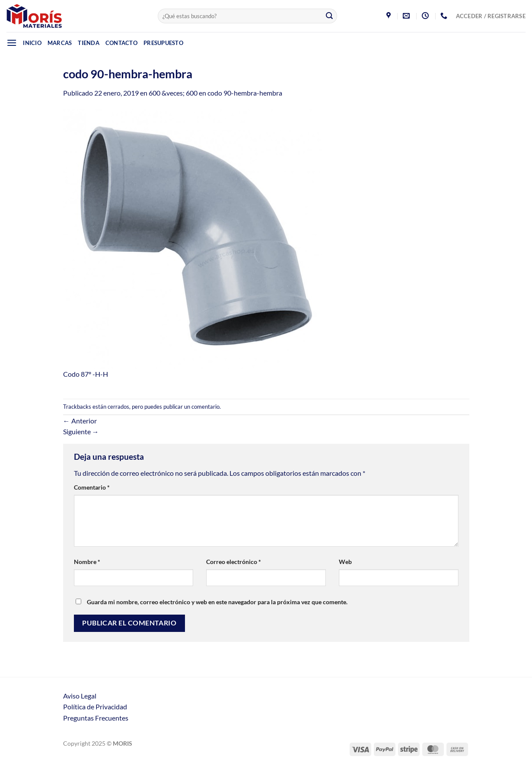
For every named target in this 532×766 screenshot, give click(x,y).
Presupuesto (163, 43)
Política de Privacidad (95, 707)
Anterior (80, 421)
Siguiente (81, 431)
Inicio (32, 43)
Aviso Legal (80, 696)
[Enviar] (329, 16)
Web (345, 562)
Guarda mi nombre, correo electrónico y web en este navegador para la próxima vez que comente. (217, 602)
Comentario (92, 487)
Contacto (121, 43)
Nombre (87, 562)
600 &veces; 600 (173, 93)
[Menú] (12, 43)
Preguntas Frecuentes (96, 718)
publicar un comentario (191, 407)
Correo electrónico (234, 562)
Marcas (60, 43)
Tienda (89, 43)
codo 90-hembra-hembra (245, 93)
